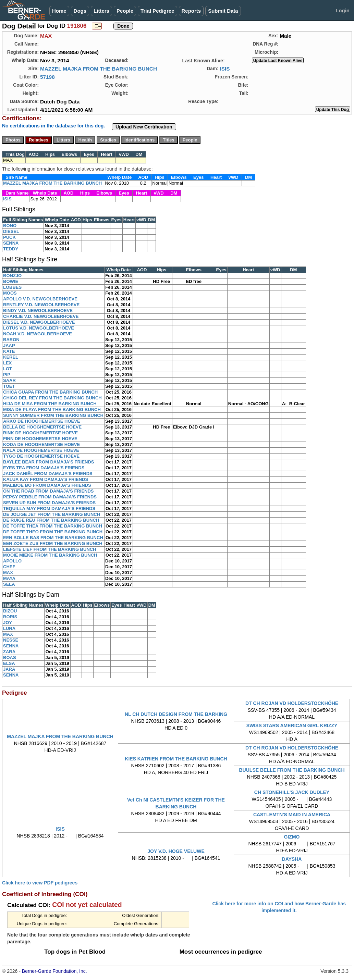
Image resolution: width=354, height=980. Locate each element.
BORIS (10, 617)
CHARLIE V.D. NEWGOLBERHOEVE (41, 316)
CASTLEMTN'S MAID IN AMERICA (292, 815)
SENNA (11, 243)
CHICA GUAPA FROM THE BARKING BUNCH (50, 392)
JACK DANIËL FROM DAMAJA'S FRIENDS (48, 474)
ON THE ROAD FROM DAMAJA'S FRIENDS (48, 491)
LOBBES (12, 287)
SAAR (9, 380)
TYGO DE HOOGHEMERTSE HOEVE (41, 456)
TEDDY (11, 249)
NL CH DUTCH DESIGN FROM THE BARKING (176, 714)
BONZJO (12, 276)
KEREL (11, 357)
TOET (9, 386)
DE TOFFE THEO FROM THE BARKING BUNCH (53, 532)
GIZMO (292, 837)
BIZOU (10, 611)
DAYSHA (292, 859)
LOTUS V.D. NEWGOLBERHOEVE (39, 328)
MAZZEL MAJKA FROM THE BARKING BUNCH (99, 69)
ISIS (225, 69)
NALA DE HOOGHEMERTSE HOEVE (41, 450)
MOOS (10, 293)
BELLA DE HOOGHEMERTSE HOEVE (42, 427)
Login (343, 10)
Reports (191, 11)
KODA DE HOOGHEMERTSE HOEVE (41, 444)
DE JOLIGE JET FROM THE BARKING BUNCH (52, 514)
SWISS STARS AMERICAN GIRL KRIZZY (292, 725)
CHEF (9, 567)
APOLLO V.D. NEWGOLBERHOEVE (40, 299)
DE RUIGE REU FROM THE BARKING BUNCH (51, 520)
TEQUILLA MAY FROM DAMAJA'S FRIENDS (49, 508)
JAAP (9, 345)
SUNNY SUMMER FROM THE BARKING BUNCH (53, 415)
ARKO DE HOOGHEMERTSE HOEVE (42, 421)
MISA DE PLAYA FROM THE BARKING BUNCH (52, 410)
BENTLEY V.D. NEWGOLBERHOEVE (41, 305)
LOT (8, 369)
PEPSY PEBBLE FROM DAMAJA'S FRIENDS (50, 497)
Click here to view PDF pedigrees (40, 883)
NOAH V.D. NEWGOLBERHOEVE (38, 334)
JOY (8, 623)
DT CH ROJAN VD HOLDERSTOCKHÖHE (292, 703)
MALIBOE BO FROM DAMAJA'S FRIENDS (47, 485)
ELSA (9, 663)
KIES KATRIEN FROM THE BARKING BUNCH (176, 759)
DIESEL (11, 231)
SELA (9, 584)
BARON (11, 340)
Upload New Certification (144, 127)
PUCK (9, 237)
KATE (9, 351)
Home (59, 11)
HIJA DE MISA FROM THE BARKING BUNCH (50, 404)
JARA (9, 669)
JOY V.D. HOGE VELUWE (176, 851)
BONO (10, 226)
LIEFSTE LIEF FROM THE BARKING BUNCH (50, 549)
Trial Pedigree (157, 11)
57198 (47, 77)
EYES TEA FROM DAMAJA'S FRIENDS (44, 468)
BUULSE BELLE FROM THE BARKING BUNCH (292, 770)
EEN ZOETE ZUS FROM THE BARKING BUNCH (53, 543)
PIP (7, 375)
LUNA (9, 628)
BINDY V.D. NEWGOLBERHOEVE (38, 311)
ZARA (9, 652)
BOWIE (11, 281)
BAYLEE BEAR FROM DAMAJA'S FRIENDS (49, 462)
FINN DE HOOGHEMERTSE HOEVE (40, 439)
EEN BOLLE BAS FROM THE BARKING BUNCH (53, 538)
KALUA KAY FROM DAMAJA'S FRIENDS (46, 479)
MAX (8, 573)
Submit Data (223, 11)
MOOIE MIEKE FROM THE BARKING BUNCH (50, 555)
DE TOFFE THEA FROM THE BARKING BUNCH (53, 526)
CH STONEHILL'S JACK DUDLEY (292, 792)
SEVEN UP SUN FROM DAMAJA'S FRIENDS (49, 503)
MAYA (9, 578)
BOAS (10, 658)
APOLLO (12, 561)
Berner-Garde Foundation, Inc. (54, 971)
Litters (101, 11)
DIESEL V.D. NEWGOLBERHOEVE (39, 322)
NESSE (11, 640)
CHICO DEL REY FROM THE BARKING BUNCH (52, 398)
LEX (7, 363)
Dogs (80, 11)
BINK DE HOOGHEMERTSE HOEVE (40, 433)
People (125, 11)
